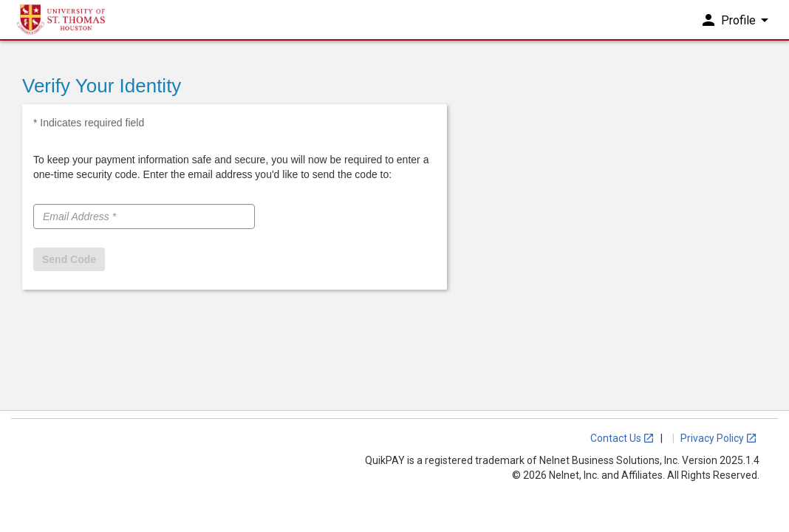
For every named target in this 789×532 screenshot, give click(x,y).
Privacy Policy (719, 438)
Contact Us (622, 438)
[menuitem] (738, 29)
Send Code (69, 259)
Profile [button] (737, 28)
